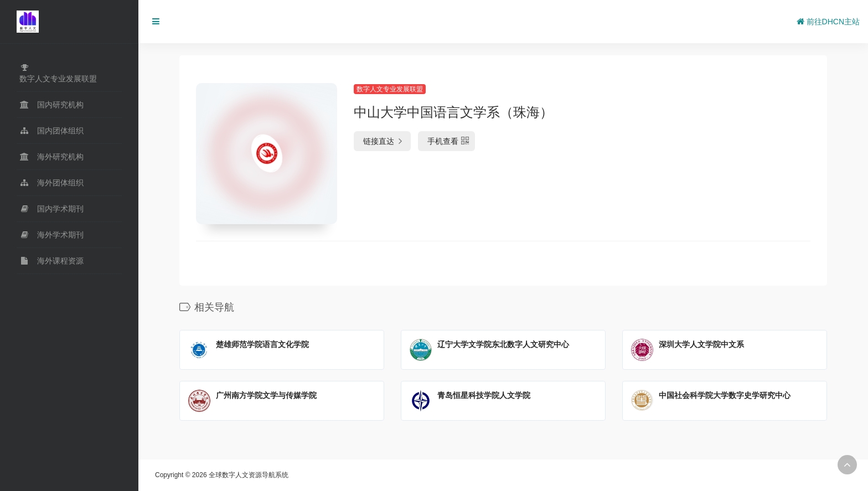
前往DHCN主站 (828, 22)
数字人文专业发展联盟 (390, 89)
